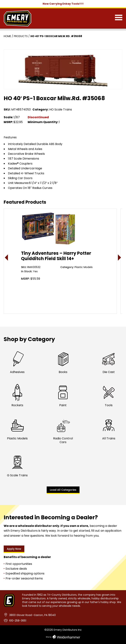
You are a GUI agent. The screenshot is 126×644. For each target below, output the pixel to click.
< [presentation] (7, 257)
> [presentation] (120, 257)
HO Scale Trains (61, 109)
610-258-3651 (18, 621)
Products (21, 36)
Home (7, 36)
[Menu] (119, 18)
